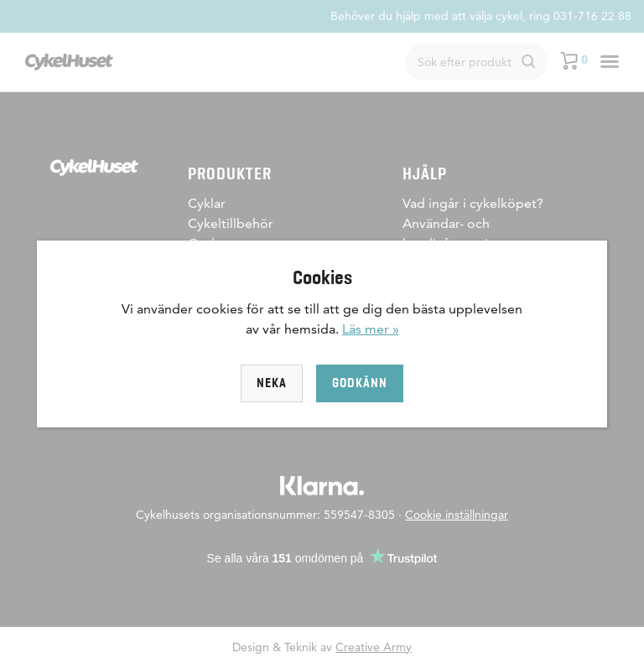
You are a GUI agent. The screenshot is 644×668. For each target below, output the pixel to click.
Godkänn (360, 383)
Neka (272, 383)
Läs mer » (371, 329)
